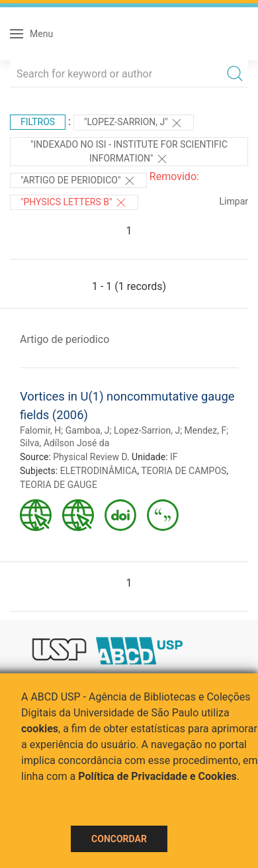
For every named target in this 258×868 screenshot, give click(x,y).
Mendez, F (206, 430)
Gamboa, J (88, 430)
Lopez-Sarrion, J (147, 430)
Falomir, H (40, 430)
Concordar (119, 839)
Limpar (234, 201)
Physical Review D (90, 457)
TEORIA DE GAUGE (59, 485)
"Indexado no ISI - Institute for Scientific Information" (129, 152)
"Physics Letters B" (74, 203)
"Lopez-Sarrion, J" (134, 123)
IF (174, 457)
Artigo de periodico (64, 339)
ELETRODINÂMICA (99, 471)
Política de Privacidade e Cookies (157, 776)
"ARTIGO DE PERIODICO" (78, 181)
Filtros (38, 122)
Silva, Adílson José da (64, 443)
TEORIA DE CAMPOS (184, 471)
